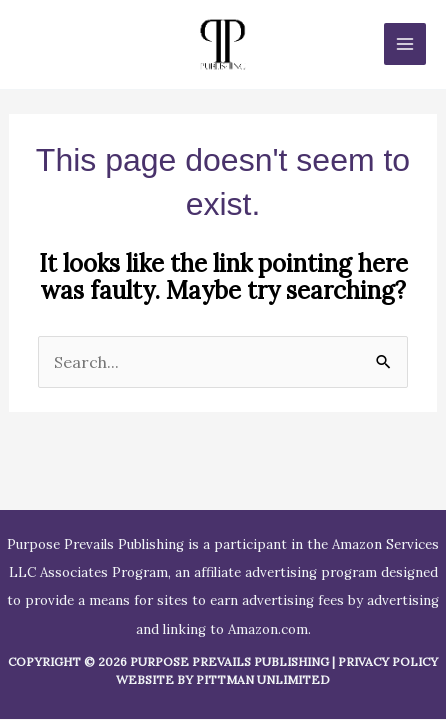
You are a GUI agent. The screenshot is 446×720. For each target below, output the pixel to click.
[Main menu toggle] (405, 44)
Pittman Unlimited (263, 679)
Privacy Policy (388, 661)
